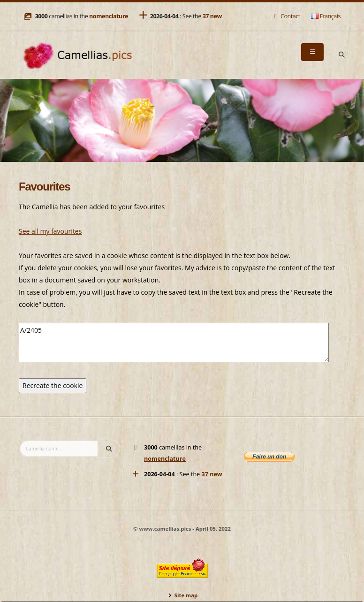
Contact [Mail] (286, 16)
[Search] (341, 55)
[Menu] (312, 52)
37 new (212, 16)
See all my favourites (50, 231)
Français (326, 16)
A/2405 (174, 343)
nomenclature (109, 16)
